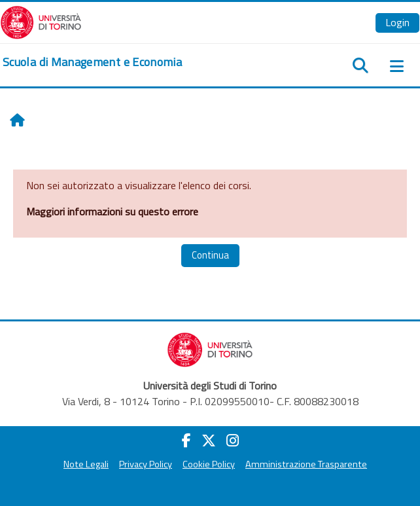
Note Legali (86, 464)
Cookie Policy (209, 464)
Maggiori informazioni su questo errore (112, 211)
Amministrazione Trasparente (306, 464)
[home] (92, 62)
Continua (210, 255)
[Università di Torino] (41, 21)
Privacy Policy (146, 464)
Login (397, 22)
